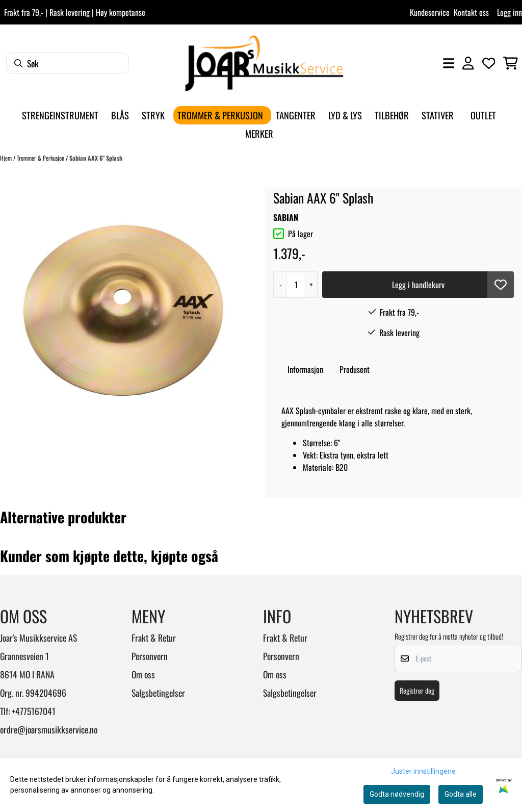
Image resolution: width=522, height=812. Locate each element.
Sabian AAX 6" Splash (96, 158)
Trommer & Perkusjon (41, 158)
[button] (501, 285)
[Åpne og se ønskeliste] (489, 63)
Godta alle (461, 794)
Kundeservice (430, 12)
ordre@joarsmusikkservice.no (49, 729)
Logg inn (510, 12)
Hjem (7, 158)
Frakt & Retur (154, 638)
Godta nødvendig (397, 794)
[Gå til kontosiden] (468, 63)
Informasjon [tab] (305, 369)
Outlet (483, 115)
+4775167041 (34, 711)
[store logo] (264, 63)
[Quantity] (296, 285)
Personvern (150, 656)
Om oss (143, 674)
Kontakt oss (471, 12)
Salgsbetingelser (158, 693)
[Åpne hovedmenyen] (449, 63)
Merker (259, 133)
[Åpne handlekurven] (511, 63)
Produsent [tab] (355, 369)
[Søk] (68, 63)
